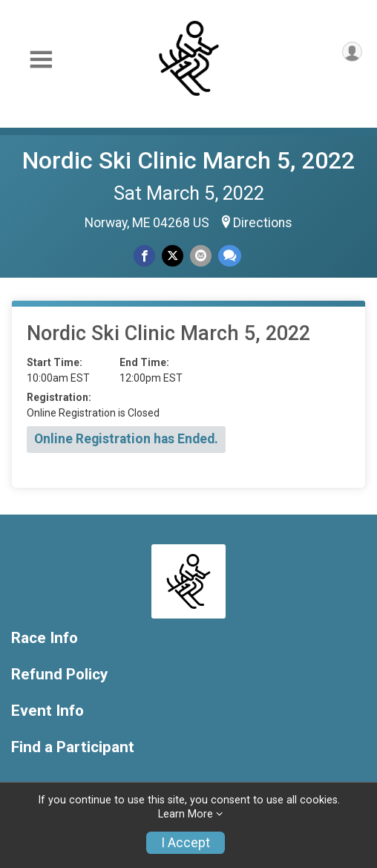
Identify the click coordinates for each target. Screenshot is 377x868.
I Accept (186, 843)
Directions (263, 223)
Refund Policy (59, 675)
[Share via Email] (201, 256)
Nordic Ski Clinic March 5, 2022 (188, 160)
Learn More (186, 814)
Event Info (47, 711)
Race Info (45, 638)
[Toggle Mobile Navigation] (41, 60)
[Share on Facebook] (144, 256)
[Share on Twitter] (173, 256)
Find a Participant (73, 747)
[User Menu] (352, 52)
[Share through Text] (230, 256)
